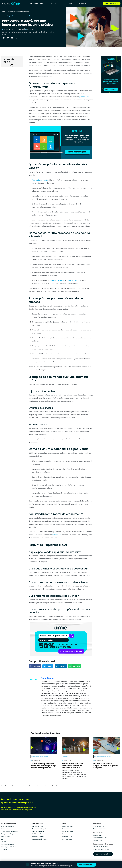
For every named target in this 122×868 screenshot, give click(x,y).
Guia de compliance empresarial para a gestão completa (106, 766)
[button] (4, 38)
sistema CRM (72, 280)
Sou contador (56, 3)
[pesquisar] (100, 4)
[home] (11, 3)
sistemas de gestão (57, 280)
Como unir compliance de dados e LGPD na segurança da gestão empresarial (43, 766)
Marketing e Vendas (24, 11)
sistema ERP (57, 535)
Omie (70, 3)
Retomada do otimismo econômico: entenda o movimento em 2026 (73, 766)
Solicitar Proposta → (86, 865)
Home (4, 11)
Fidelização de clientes (40, 180)
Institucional (84, 3)
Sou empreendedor (36, 3)
